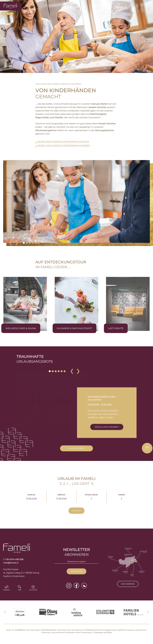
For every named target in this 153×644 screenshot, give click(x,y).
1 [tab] (24, 243)
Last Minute (116, 328)
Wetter (84, 586)
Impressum (130, 630)
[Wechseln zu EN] (11, 14)
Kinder (122, 497)
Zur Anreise (128, 584)
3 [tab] (30, 243)
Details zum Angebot (107, 427)
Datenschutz (141, 630)
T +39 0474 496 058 (13, 559)
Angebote (6, 590)
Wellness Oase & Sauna (21, 328)
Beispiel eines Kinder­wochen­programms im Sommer (64, 145)
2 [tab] (27, 243)
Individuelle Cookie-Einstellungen (78, 632)
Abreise (61, 497)
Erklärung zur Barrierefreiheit (53, 632)
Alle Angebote (76, 448)
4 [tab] (33, 243)
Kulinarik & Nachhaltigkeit (74, 328)
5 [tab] (36, 243)
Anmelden (77, 571)
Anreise (31, 497)
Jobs (19, 590)
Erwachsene (91, 497)
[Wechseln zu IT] (8, 14)
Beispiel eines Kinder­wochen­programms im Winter (63, 142)
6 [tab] (39, 243)
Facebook (76, 586)
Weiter (76, 511)
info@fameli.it (11, 563)
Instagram (69, 586)
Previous (10, 243)
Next (17, 243)
